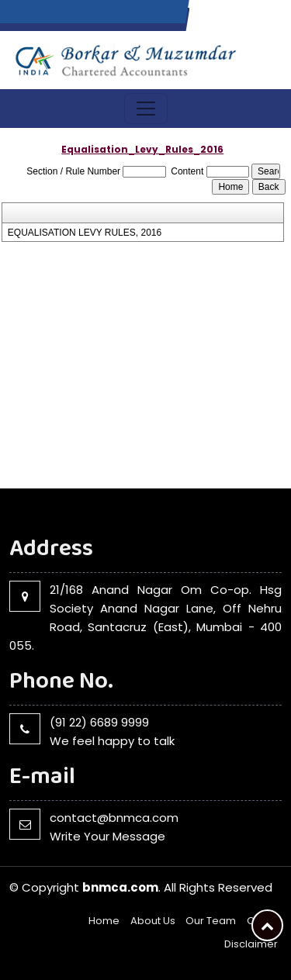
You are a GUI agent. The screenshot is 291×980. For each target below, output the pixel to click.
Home (104, 921)
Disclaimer (251, 944)
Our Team (211, 921)
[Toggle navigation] (146, 109)
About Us (153, 921)
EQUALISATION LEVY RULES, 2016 (85, 233)
